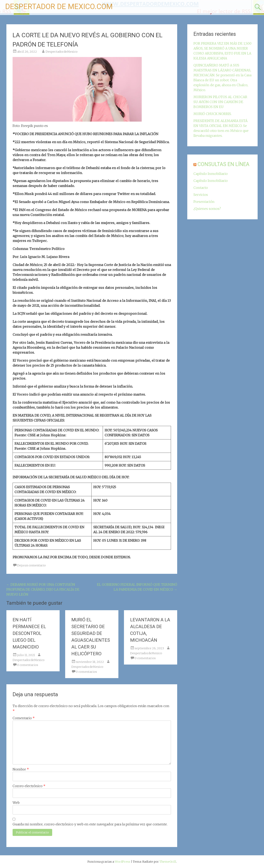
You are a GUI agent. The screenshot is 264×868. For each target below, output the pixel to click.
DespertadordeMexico (62, 52)
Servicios (201, 195)
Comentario (24, 718)
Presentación (204, 202)
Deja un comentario (31, 565)
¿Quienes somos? (207, 209)
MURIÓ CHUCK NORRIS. (213, 114)
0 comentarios (28, 665)
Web (16, 803)
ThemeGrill (168, 862)
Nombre (21, 769)
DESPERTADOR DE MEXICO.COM (59, 7)
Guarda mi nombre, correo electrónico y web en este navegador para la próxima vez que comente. (90, 824)
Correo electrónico (29, 786)
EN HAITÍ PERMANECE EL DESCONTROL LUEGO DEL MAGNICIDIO (29, 633)
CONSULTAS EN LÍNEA (223, 164)
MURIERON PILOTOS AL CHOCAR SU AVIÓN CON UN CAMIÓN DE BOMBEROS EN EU (220, 102)
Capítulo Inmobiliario (211, 174)
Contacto (201, 188)
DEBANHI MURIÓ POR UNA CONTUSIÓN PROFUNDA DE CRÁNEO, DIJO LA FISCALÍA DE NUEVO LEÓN (43, 589)
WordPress (122, 862)
